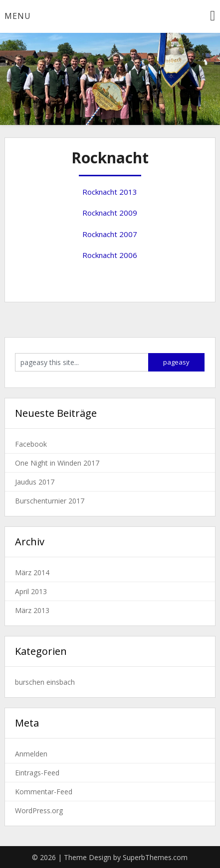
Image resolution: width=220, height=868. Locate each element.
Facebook (31, 444)
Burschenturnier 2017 (50, 501)
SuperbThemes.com (155, 857)
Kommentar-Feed (44, 792)
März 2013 (32, 610)
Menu (18, 16)
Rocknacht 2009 (110, 213)
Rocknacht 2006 (110, 255)
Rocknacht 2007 (110, 234)
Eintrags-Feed (37, 773)
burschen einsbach (45, 682)
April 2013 (31, 591)
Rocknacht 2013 (110, 192)
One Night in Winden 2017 (57, 463)
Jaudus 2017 (35, 482)
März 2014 (32, 572)
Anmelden (31, 754)
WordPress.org (39, 810)
